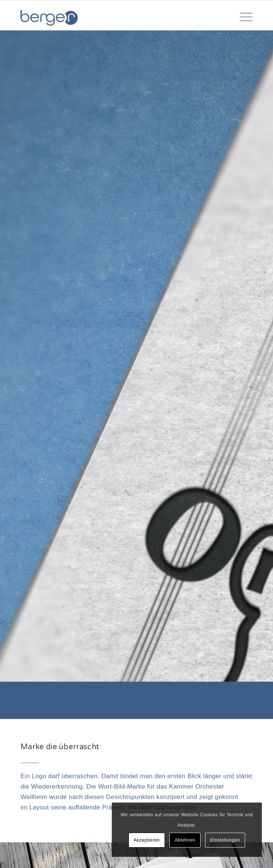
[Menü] (242, 24)
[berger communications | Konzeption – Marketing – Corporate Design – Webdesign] (113, 15)
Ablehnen (185, 840)
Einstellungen (225, 840)
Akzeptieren (147, 840)
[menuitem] (242, 24)
